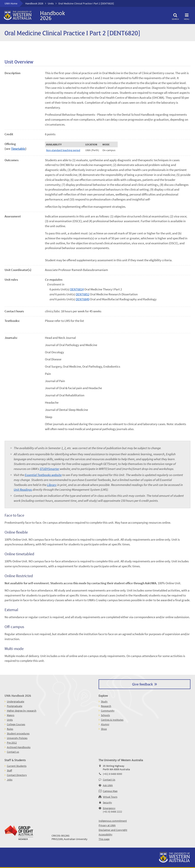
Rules (10, 729)
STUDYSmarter (49, 469)
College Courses (16, 724)
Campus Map (110, 791)
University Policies (17, 738)
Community (108, 711)
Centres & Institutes (112, 720)
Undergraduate (16, 701)
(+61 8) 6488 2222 (112, 812)
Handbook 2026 (34, 3)
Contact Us (109, 780)
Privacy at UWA (107, 825)
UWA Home (11, 3)
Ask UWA (108, 785)
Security (107, 802)
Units (51, 3)
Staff (9, 770)
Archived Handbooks (19, 747)
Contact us (13, 752)
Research (106, 706)
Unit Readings (23, 490)
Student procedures (18, 733)
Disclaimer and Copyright (113, 830)
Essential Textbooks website (43, 475)
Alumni (105, 724)
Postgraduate (15, 706)
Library (52, 485)
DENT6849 (83, 299)
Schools (105, 715)
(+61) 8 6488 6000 (112, 774)
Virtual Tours (110, 797)
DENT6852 (83, 294)
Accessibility (105, 834)
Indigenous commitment (113, 821)
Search (175, 16)
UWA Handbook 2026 (18, 695)
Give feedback (142, 684)
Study (104, 701)
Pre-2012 (12, 743)
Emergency (109, 808)
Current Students (17, 766)
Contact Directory (17, 775)
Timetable (18, 149)
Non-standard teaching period (63, 150)
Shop (104, 729)
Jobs (10, 780)
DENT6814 (77, 289)
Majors (11, 715)
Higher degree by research (22, 711)
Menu (187, 16)
